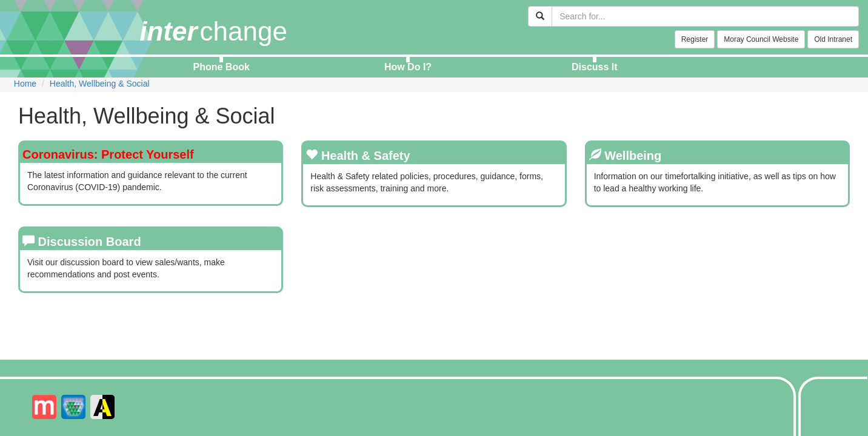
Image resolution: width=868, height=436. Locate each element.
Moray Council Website (761, 39)
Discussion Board (90, 242)
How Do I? (408, 67)
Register (695, 39)
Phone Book (222, 67)
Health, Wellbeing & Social (100, 84)
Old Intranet (833, 39)
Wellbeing (633, 156)
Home (25, 84)
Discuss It (595, 67)
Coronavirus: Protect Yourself (108, 154)
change (213, 31)
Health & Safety (366, 156)
